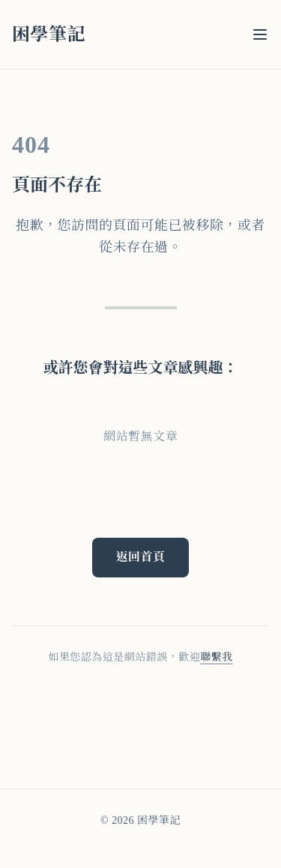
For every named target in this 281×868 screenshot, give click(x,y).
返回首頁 (141, 557)
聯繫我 (216, 657)
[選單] (260, 34)
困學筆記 (49, 34)
